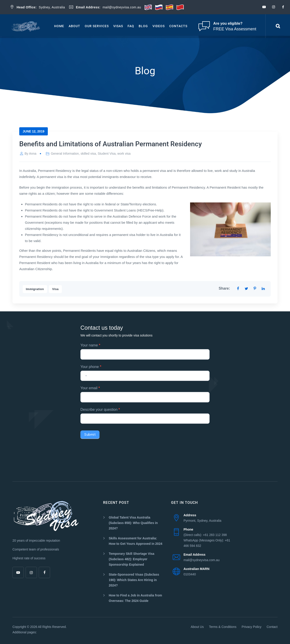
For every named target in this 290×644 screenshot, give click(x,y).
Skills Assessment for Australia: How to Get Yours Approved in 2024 (135, 541)
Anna (33, 154)
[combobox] (85, 376)
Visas (118, 26)
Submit (90, 435)
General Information (65, 154)
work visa (124, 154)
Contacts (178, 26)
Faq (131, 26)
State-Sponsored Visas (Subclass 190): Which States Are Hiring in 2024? (134, 580)
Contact (272, 627)
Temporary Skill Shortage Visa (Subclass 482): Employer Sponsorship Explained (132, 559)
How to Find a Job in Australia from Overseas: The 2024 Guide (135, 598)
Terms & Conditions (223, 627)
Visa (55, 289)
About (74, 26)
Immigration (35, 289)
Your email (90, 388)
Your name (90, 345)
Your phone (91, 367)
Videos (159, 26)
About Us (197, 627)
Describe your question (100, 410)
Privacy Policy (252, 627)
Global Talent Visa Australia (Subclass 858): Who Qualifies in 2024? (133, 523)
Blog (143, 26)
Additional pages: (25, 632)
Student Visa (107, 154)
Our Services (97, 26)
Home (59, 26)
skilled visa (88, 154)
